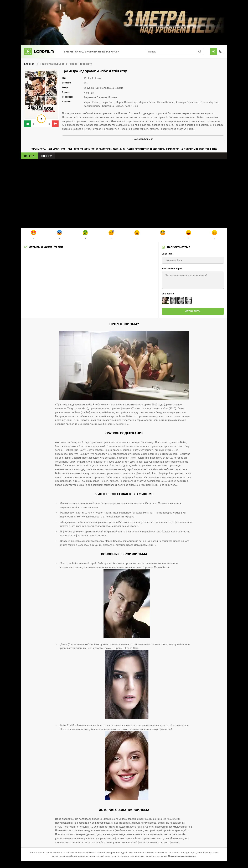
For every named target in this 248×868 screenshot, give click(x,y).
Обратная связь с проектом (182, 856)
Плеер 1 (29, 156)
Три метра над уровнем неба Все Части (92, 51)
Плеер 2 (46, 156)
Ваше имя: (167, 254)
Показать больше (143, 139)
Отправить (193, 311)
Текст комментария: (172, 268)
